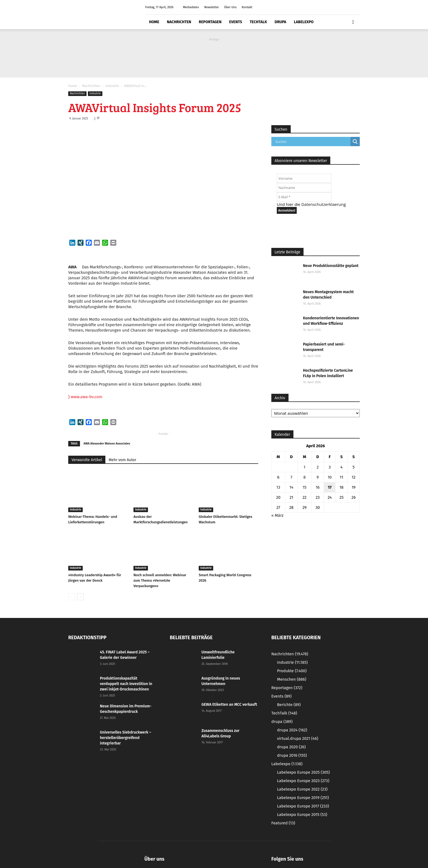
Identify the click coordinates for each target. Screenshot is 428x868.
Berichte (289, 705)
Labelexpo (304, 22)
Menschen (292, 679)
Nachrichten (179, 22)
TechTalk (258, 22)
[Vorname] (304, 178)
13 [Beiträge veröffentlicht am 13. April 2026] (278, 487)
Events (235, 22)
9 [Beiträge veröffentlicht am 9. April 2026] (318, 477)
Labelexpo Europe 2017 (303, 806)
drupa (280, 22)
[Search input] (312, 142)
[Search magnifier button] (355, 142)
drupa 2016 (292, 755)
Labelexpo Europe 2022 (302, 789)
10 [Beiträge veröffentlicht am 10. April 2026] (330, 477)
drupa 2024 (292, 730)
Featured (283, 823)
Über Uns (230, 7)
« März (277, 515)
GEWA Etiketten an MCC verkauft (229, 705)
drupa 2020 (291, 747)
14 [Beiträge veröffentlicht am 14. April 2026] (291, 487)
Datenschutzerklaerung (324, 204)
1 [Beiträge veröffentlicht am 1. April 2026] (304, 467)
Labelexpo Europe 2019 (303, 798)
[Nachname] (304, 188)
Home (154, 22)
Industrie (112, 86)
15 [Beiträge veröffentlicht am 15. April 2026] (305, 487)
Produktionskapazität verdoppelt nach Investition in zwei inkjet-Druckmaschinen (126, 684)
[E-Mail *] (304, 197)
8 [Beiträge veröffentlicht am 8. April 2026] (304, 477)
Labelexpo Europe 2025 (303, 772)
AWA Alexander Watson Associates (107, 444)
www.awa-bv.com (85, 397)
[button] (353, 22)
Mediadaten (191, 7)
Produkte (292, 671)
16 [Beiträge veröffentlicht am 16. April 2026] (318, 487)
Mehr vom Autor (122, 460)
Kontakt (247, 7)
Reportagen (210, 22)
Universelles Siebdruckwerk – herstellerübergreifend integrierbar (126, 738)
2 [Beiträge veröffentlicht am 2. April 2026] (318, 467)
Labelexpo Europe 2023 (303, 781)
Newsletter (212, 7)
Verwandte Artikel (87, 460)
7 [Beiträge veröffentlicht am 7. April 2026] (291, 477)
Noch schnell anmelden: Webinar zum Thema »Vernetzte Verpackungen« (160, 580)
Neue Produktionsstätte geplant (331, 266)
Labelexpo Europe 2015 (302, 815)
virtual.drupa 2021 (298, 738)
